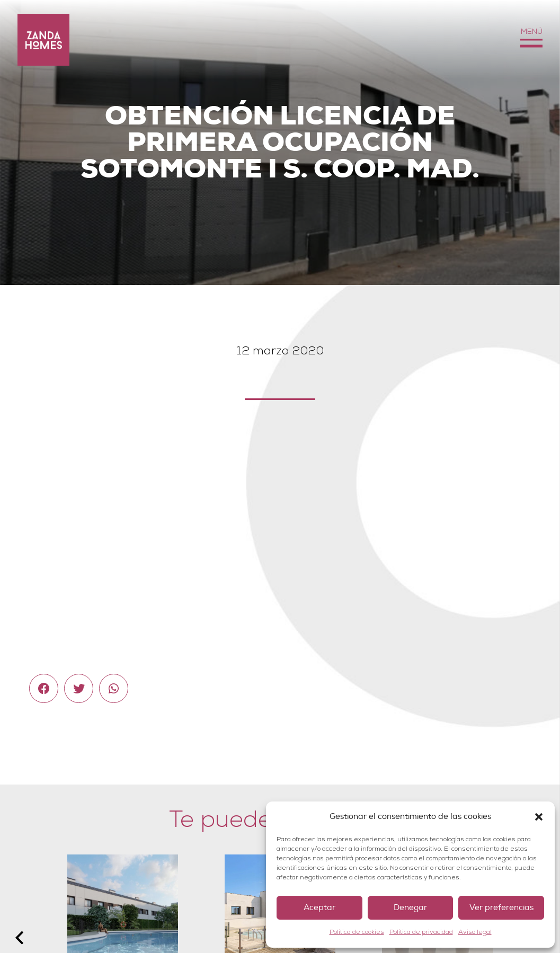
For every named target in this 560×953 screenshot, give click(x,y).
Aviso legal (475, 932)
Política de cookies (357, 932)
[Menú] (531, 40)
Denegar (410, 908)
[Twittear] (79, 688)
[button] (539, 817)
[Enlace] (43, 40)
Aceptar (319, 908)
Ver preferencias (501, 908)
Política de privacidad (421, 932)
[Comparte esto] (44, 688)
